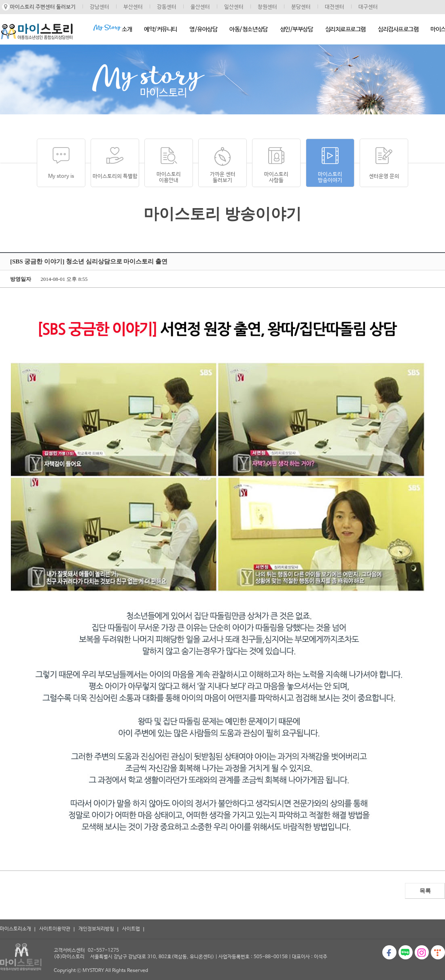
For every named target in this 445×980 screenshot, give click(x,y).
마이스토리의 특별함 (115, 176)
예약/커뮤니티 (161, 29)
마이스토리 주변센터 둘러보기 (43, 7)
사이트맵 (131, 929)
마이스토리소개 (16, 929)
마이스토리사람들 (276, 177)
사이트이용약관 (55, 929)
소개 (112, 28)
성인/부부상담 (297, 29)
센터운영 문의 (384, 176)
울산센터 (200, 7)
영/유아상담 (203, 29)
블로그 (406, 952)
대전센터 (335, 7)
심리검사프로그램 (398, 29)
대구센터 (368, 7)
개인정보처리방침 (96, 929)
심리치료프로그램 (345, 29)
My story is (61, 176)
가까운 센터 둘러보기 (223, 177)
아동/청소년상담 (248, 29)
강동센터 (167, 7)
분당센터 (301, 7)
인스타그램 (422, 952)
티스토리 (438, 952)
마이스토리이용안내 (169, 177)
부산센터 (133, 7)
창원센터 (267, 7)
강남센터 (100, 7)
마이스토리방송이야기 (330, 177)
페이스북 (389, 952)
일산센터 (234, 7)
